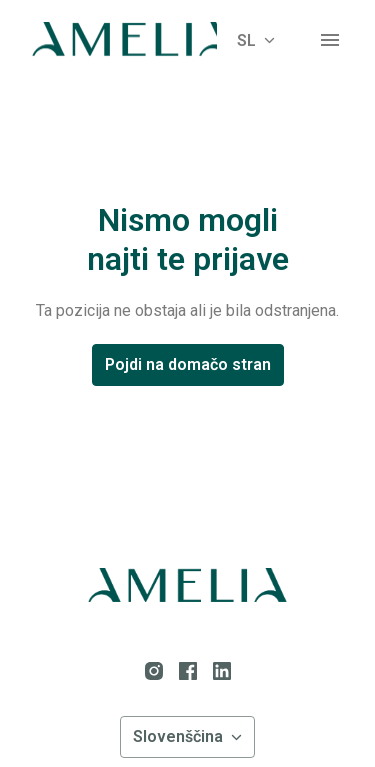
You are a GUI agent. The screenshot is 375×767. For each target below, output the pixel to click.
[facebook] (188, 671)
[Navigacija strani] (330, 40)
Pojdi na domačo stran (188, 364)
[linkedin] (222, 671)
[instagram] (154, 671)
